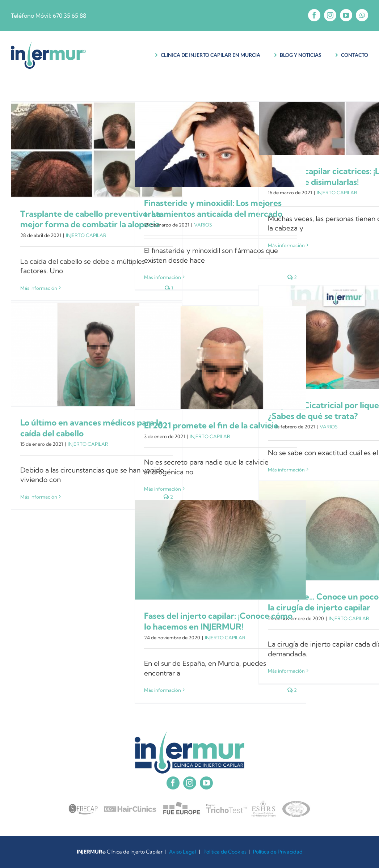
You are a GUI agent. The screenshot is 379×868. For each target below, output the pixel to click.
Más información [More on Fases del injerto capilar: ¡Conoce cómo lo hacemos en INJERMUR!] (163, 690)
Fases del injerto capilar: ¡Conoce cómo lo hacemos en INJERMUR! (218, 621)
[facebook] (314, 15)
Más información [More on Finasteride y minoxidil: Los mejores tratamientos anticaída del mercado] (163, 277)
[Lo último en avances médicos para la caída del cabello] (97, 355)
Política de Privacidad (278, 852)
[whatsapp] (362, 15)
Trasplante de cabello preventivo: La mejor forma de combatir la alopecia (90, 219)
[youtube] (346, 15)
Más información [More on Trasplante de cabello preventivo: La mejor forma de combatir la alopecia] (39, 288)
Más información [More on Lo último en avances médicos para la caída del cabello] (39, 497)
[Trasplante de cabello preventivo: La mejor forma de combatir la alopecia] (97, 150)
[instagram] (330, 15)
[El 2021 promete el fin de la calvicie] (220, 357)
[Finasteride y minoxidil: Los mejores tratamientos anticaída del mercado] (220, 144)
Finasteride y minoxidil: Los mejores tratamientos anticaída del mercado (213, 208)
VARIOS (203, 225)
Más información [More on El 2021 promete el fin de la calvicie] (163, 489)
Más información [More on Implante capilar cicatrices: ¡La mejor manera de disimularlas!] (286, 245)
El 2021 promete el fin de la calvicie (211, 425)
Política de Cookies (225, 852)
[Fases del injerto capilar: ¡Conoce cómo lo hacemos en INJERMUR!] (220, 550)
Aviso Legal (182, 852)
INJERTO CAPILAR (86, 235)
